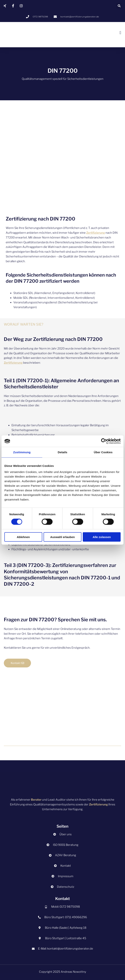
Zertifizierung (96, 233)
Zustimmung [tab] (22, 452)
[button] (119, 6)
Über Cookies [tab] (103, 452)
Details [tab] (62, 452)
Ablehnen (23, 537)
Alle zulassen (102, 537)
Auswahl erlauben (62, 537)
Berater (36, 800)
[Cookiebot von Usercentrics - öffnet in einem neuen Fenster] (104, 441)
